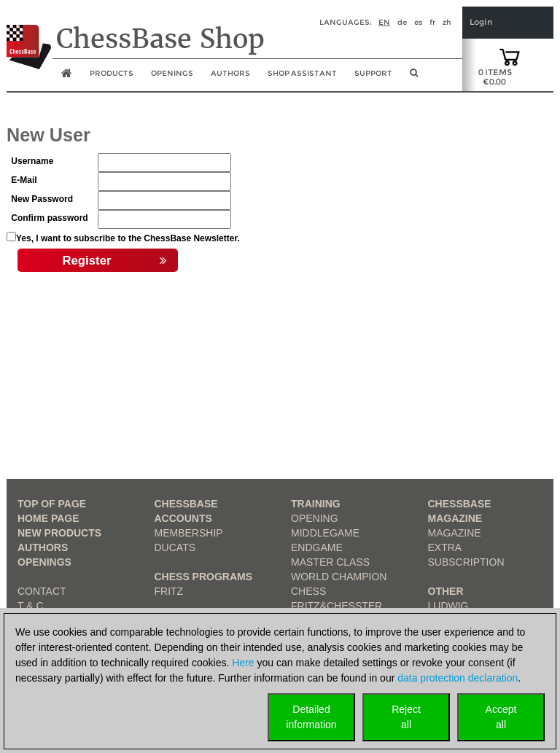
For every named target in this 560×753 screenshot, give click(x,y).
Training (316, 504)
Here (243, 663)
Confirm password (49, 218)
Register (114, 261)
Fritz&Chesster (337, 606)
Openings (44, 562)
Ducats (175, 547)
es (418, 22)
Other (446, 591)
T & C (31, 606)
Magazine (455, 533)
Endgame (317, 547)
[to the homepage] (29, 36)
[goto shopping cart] (510, 56)
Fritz (169, 591)
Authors (230, 73)
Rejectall (406, 717)
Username (32, 161)
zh (447, 22)
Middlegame (325, 533)
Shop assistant (302, 73)
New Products (59, 533)
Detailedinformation (311, 717)
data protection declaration (458, 678)
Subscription (466, 562)
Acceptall (501, 717)
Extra (445, 547)
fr (432, 22)
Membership (189, 533)
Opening (315, 518)
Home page (48, 518)
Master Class (330, 562)
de (402, 22)
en (384, 22)
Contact (42, 591)
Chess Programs (204, 577)
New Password (42, 199)
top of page (52, 504)
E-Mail (24, 180)
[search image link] (414, 77)
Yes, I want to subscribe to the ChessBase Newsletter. (128, 238)
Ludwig (448, 606)
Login (481, 22)
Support (373, 73)
